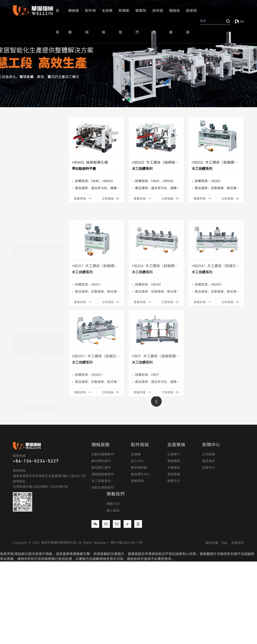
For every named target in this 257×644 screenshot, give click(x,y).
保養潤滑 (137, 481)
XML (225, 543)
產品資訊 (209, 461)
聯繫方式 (174, 481)
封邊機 (136, 454)
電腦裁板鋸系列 (41, 260)
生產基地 (174, 468)
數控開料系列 (41, 225)
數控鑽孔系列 (41, 242)
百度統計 (238, 543)
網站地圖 (212, 543)
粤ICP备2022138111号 (126, 543)
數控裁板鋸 (139, 468)
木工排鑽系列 (41, 278)
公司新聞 (209, 454)
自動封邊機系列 (41, 207)
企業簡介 (174, 454)
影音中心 (209, 468)
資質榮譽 (174, 474)
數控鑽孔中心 (140, 474)
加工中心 (137, 461)
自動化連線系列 (103, 488)
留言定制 (38, 367)
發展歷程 (174, 461)
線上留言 (113, 511)
